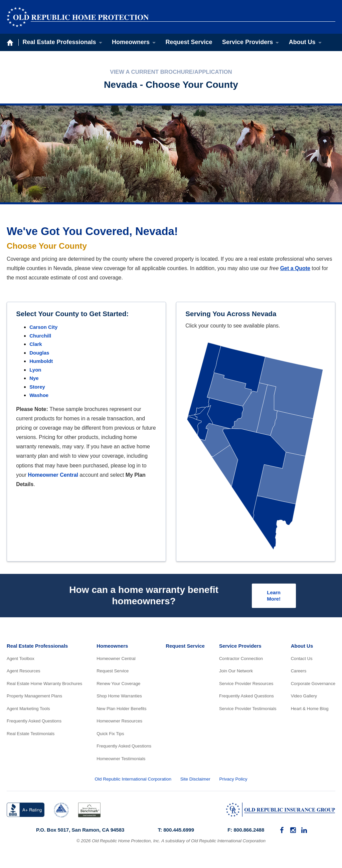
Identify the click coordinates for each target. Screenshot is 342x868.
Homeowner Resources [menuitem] (119, 723)
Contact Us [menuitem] (302, 660)
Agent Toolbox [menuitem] (21, 660)
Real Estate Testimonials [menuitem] (31, 735)
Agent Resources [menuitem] (24, 673)
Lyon (35, 370)
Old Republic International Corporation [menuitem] (133, 780)
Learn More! (273, 596)
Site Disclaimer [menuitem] (195, 780)
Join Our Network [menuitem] (236, 673)
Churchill (40, 336)
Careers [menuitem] (299, 673)
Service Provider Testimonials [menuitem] (248, 710)
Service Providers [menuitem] (247, 42)
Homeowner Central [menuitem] (116, 660)
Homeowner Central (53, 475)
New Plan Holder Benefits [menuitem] (121, 710)
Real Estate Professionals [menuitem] (59, 42)
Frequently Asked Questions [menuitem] (34, 723)
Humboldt (41, 361)
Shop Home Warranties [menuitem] (119, 698)
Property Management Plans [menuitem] (34, 698)
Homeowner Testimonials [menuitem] (121, 760)
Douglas (39, 353)
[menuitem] (282, 832)
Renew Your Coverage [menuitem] (118, 685)
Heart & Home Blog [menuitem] (310, 710)
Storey (37, 387)
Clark (36, 344)
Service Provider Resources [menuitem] (246, 685)
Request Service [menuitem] (189, 42)
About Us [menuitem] (302, 42)
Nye (34, 378)
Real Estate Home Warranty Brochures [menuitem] (44, 685)
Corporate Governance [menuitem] (313, 685)
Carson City (43, 327)
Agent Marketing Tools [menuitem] (28, 710)
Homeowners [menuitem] (131, 42)
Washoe (39, 395)
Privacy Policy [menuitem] (233, 780)
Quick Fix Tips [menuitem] (110, 735)
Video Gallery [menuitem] (304, 698)
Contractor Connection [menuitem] (241, 660)
